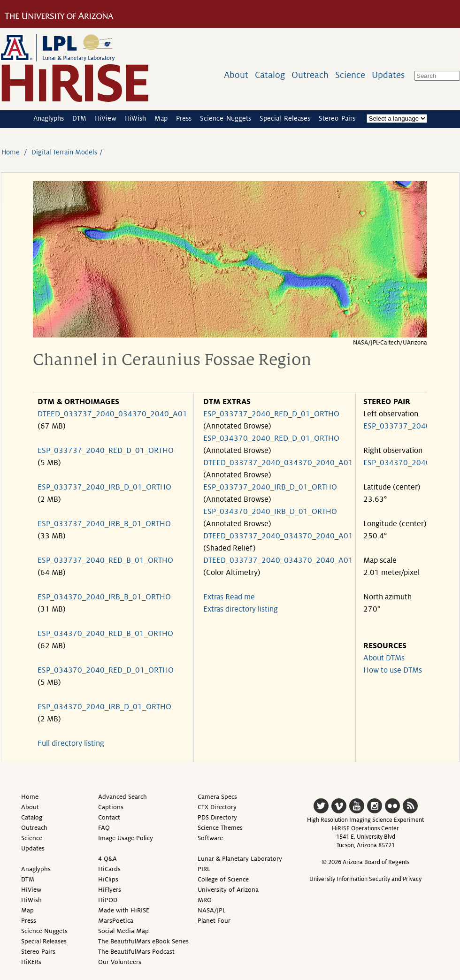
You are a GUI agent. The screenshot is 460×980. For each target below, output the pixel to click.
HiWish (135, 118)
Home (11, 152)
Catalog (270, 75)
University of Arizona (228, 890)
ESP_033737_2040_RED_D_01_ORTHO (106, 451)
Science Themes (220, 828)
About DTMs (384, 658)
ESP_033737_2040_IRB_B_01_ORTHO (104, 524)
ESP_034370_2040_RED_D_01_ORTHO (106, 670)
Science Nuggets (226, 118)
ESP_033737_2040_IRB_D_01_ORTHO (104, 487)
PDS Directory (217, 817)
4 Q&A (107, 859)
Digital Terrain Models (64, 152)
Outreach (310, 75)
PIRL (204, 869)
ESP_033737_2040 (397, 426)
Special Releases (285, 118)
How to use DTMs (393, 670)
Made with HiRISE (124, 910)
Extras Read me (229, 597)
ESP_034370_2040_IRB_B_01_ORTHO (104, 597)
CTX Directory (217, 807)
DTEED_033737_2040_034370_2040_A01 (112, 414)
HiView (106, 118)
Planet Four (214, 921)
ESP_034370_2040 (397, 463)
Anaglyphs (49, 118)
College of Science (223, 879)
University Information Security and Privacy (365, 879)
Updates (388, 75)
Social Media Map (123, 931)
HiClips (108, 879)
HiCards (109, 869)
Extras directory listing (241, 609)
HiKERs (31, 962)
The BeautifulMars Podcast (136, 952)
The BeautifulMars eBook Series (143, 941)
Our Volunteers (120, 962)
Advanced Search (123, 797)
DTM (79, 118)
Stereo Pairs (337, 118)
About (236, 75)
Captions (111, 807)
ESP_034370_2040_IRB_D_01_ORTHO (104, 707)
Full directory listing (71, 743)
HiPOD (108, 900)
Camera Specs (217, 797)
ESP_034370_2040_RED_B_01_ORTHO (105, 634)
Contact (109, 817)
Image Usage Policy (126, 838)
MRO (205, 900)
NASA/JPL (212, 910)
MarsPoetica (116, 921)
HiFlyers (110, 890)
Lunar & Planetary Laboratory (240, 859)
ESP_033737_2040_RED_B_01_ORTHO (105, 560)
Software (210, 838)
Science (350, 75)
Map (161, 118)
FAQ (104, 828)
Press (184, 118)
